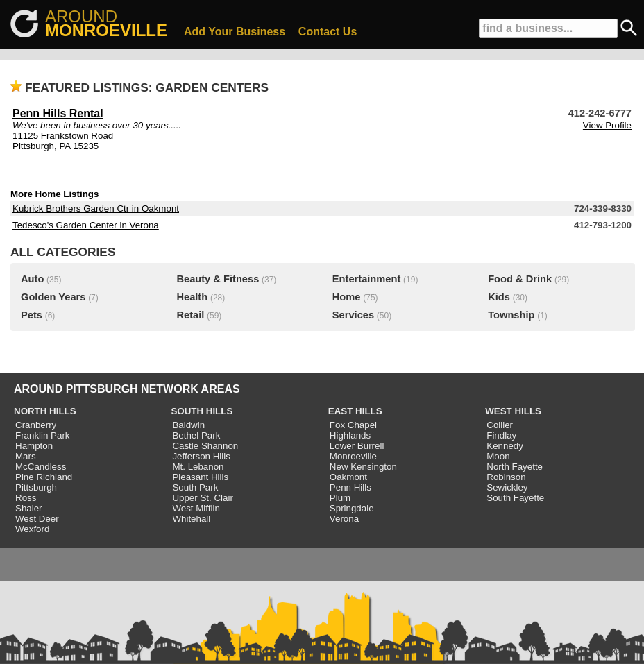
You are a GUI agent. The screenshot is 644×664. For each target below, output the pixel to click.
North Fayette (515, 467)
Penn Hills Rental (58, 113)
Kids (499, 297)
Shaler (29, 508)
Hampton (34, 446)
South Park (195, 487)
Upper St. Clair (202, 498)
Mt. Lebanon (198, 467)
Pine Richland (44, 477)
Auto (32, 279)
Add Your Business (235, 32)
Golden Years (53, 297)
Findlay (501, 435)
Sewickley (507, 487)
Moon (498, 456)
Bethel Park (196, 435)
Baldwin (188, 425)
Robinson (506, 477)
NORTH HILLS (45, 411)
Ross (26, 498)
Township (511, 315)
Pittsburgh (36, 487)
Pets (32, 315)
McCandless (41, 467)
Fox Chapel (353, 425)
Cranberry (36, 425)
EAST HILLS (355, 411)
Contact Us (328, 32)
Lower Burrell (357, 446)
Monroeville (353, 456)
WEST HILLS (513, 411)
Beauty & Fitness (218, 279)
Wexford (32, 529)
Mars (26, 456)
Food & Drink (520, 279)
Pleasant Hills (200, 477)
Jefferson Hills (201, 456)
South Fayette (515, 498)
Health (192, 297)
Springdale (352, 508)
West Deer (37, 519)
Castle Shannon (205, 446)
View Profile (607, 125)
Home (347, 297)
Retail (190, 315)
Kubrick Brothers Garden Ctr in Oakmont (96, 208)
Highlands (350, 435)
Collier (500, 425)
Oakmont (348, 477)
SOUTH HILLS (202, 411)
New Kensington (363, 467)
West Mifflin (196, 508)
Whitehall (191, 519)
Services (353, 315)
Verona (344, 519)
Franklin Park (43, 435)
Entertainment (367, 279)
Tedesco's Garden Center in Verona (86, 225)
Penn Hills (350, 487)
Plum (340, 498)
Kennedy (505, 446)
